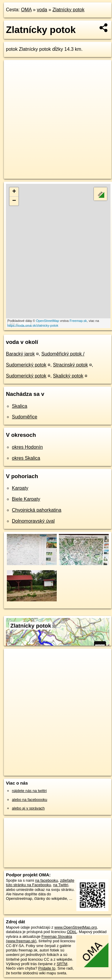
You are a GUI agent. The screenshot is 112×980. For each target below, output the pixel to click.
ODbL (72, 932)
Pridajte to (47, 968)
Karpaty (20, 488)
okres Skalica (26, 458)
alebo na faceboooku (30, 800)
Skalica (20, 406)
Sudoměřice (25, 417)
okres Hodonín (27, 447)
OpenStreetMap (48, 321)
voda (42, 10)
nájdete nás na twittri (29, 791)
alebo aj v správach (28, 808)
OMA (26, 10)
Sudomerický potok (26, 376)
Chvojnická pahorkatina (37, 510)
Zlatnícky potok (69, 10)
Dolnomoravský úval (33, 521)
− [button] (14, 201)
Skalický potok (68, 376)
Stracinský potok (70, 365)
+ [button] (14, 192)
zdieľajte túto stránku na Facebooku (40, 883)
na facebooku (46, 880)
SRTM (62, 964)
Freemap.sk (78, 321)
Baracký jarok (20, 354)
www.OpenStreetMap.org (76, 927)
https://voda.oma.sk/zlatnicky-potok (33, 325)
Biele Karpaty (26, 499)
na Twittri (61, 885)
